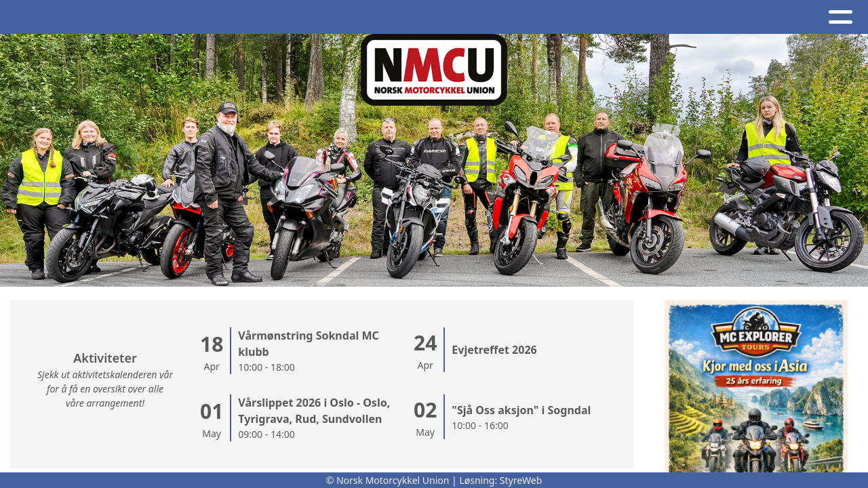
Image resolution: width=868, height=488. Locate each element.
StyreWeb (521, 480)
